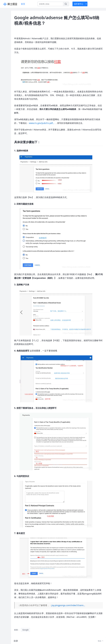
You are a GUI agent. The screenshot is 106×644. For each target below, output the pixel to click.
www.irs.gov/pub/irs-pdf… (42, 123)
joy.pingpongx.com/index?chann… (68, 605)
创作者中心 (79, 4)
